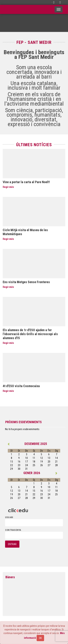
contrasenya (13, 530)
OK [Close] (40, 638)
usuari (9, 517)
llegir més (8, 187)
